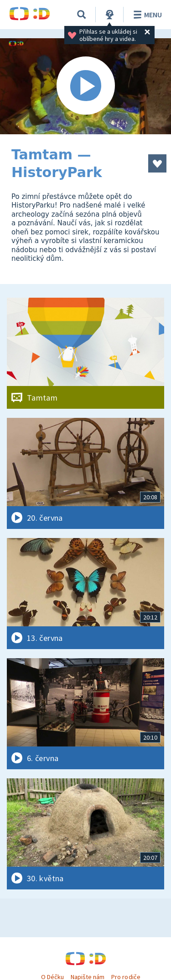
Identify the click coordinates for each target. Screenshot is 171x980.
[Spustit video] (85, 86)
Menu (146, 15)
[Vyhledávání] (82, 15)
